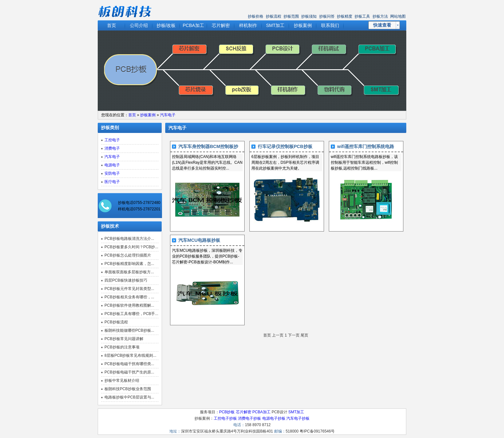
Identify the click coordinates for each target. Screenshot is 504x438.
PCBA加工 (193, 25)
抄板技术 (110, 226)
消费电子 (112, 148)
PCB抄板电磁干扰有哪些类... (129, 364)
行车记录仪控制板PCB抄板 (285, 146)
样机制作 (248, 25)
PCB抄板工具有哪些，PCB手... (131, 314)
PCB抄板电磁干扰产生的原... (129, 372)
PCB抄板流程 (116, 322)
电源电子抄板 (274, 418)
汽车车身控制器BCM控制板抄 (208, 146)
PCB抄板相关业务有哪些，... (129, 297)
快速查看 (382, 25)
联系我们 (330, 25)
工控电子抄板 (225, 418)
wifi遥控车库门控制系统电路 (366, 146)
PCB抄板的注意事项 (122, 347)
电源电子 (112, 165)
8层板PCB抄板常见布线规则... (130, 355)
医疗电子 (112, 182)
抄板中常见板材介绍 (122, 381)
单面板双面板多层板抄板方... (129, 272)
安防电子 (112, 173)
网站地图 (398, 16)
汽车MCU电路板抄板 (199, 240)
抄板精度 (345, 16)
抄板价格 (256, 16)
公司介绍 (139, 25)
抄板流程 (274, 16)
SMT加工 (275, 25)
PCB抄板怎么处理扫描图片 (128, 255)
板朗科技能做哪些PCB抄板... (129, 330)
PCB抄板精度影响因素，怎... (129, 264)
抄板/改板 (166, 25)
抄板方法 (380, 16)
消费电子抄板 (249, 418)
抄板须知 (309, 16)
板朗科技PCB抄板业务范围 (128, 389)
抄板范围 (291, 16)
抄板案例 (303, 25)
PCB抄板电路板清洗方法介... (129, 239)
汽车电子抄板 (298, 418)
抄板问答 (327, 16)
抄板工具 (362, 16)
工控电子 (112, 140)
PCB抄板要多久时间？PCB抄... (131, 247)
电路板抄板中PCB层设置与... (129, 397)
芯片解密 (221, 25)
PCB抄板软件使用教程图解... (129, 305)
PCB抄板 (227, 412)
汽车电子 (168, 115)
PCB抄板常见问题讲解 (124, 339)
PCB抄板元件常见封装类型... (129, 289)
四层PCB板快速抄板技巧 (126, 280)
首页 (112, 25)
